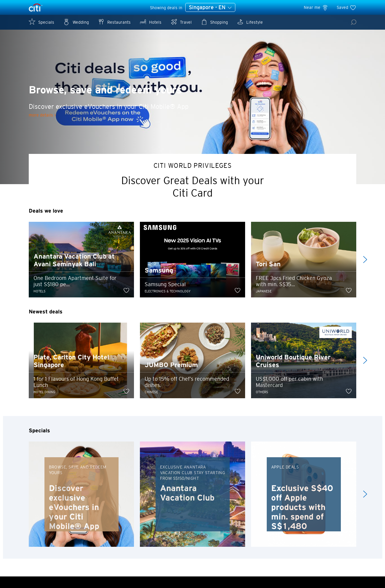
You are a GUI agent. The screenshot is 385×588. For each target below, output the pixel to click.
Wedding (76, 22)
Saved (346, 7)
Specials (41, 22)
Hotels (151, 22)
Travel (181, 22)
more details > (42, 115)
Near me (316, 7)
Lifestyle (250, 22)
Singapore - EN (210, 8)
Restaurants (114, 22)
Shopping (214, 22)
